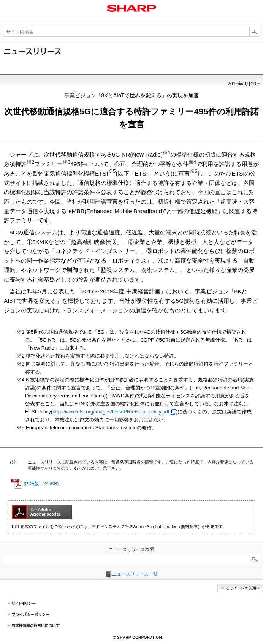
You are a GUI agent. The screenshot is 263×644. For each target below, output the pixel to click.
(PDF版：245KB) (35, 484)
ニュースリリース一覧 (135, 574)
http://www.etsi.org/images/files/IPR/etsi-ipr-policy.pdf (114, 412)
